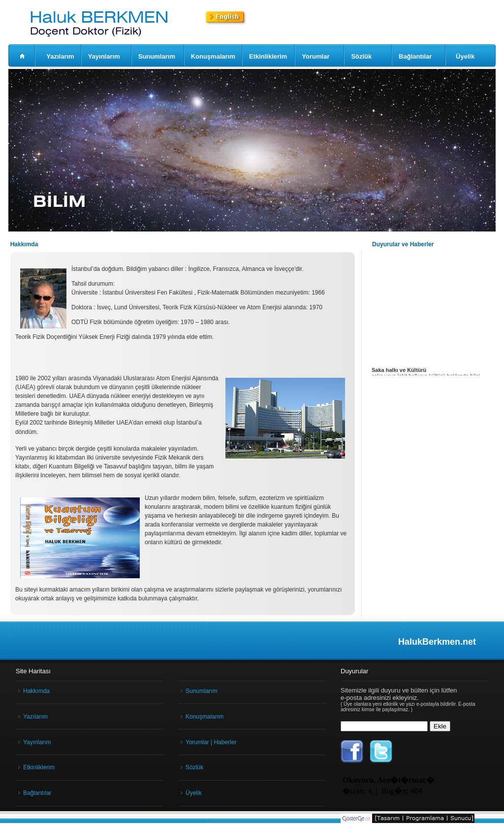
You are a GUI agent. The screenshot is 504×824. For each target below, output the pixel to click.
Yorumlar (315, 56)
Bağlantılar (415, 56)
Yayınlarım (104, 56)
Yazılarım (60, 56)
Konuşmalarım (213, 56)
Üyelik (465, 56)
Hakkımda (36, 691)
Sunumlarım (157, 56)
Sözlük (361, 56)
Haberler (225, 742)
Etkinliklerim (268, 56)
